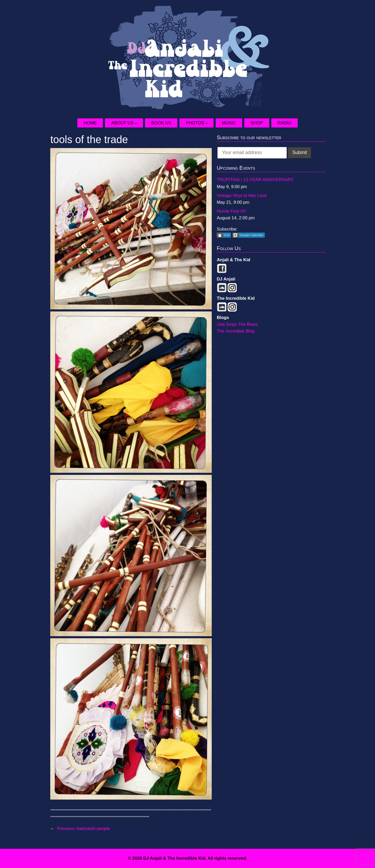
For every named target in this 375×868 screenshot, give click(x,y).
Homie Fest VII (231, 211)
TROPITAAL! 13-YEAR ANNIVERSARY (255, 180)
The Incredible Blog (236, 331)
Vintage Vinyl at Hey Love (242, 196)
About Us (122, 123)
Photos (195, 123)
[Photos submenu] (209, 123)
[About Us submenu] (139, 123)
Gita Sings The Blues (237, 324)
